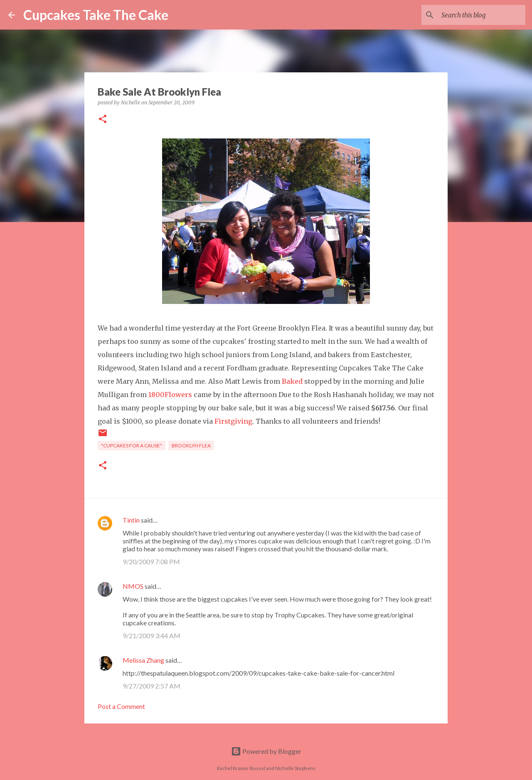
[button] (103, 120)
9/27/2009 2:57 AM (151, 686)
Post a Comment (121, 706)
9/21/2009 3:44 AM (151, 636)
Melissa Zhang (143, 660)
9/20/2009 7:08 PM (151, 562)
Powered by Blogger (266, 751)
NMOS (133, 586)
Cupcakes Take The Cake (96, 15)
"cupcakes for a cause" (132, 446)
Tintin (131, 520)
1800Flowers (170, 395)
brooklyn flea (191, 446)
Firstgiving (233, 421)
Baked (292, 381)
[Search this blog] (482, 15)
